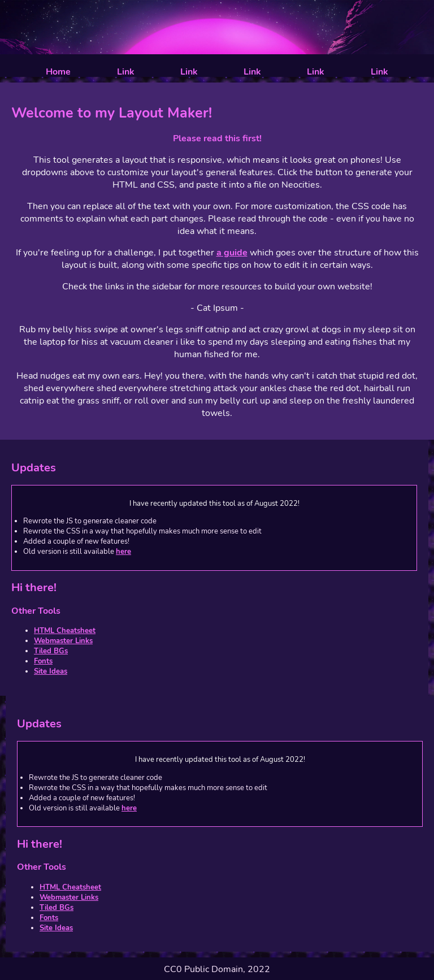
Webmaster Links (63, 641)
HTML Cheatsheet (65, 631)
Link (126, 72)
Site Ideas (51, 671)
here (123, 552)
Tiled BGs (51, 651)
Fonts (43, 661)
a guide (232, 253)
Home (58, 72)
